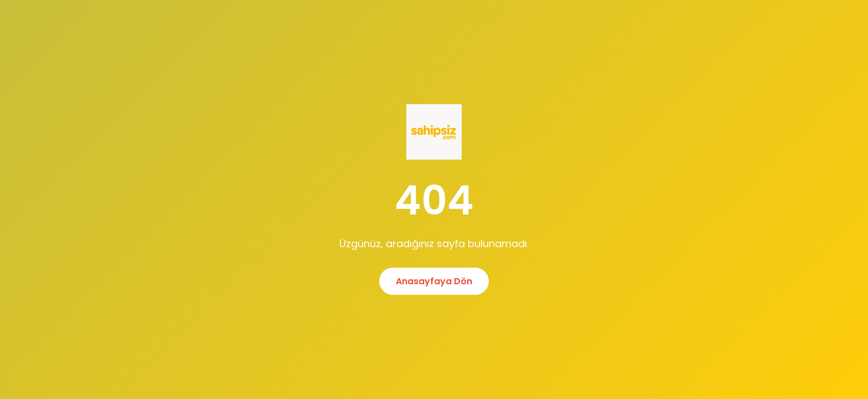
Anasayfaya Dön (434, 281)
